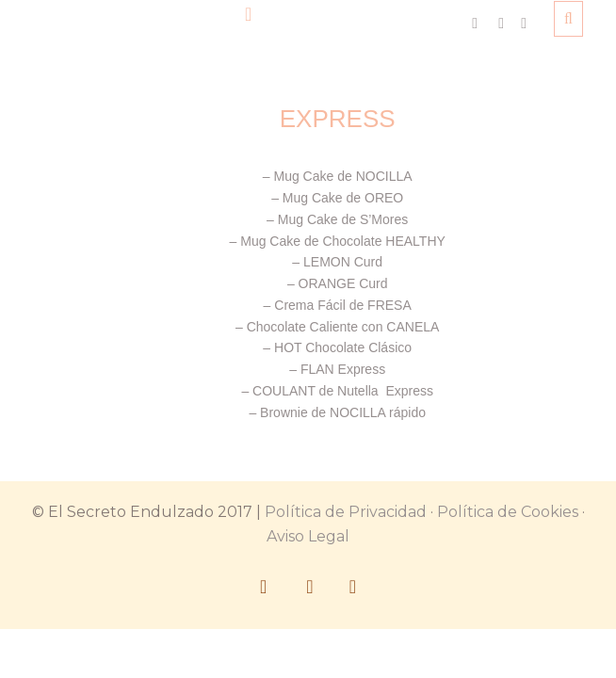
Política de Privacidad (346, 512)
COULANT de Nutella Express (343, 391)
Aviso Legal (308, 536)
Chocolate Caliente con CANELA (343, 327)
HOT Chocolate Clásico (343, 347)
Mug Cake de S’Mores (343, 219)
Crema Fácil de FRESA (342, 305)
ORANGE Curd (343, 283)
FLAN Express (343, 369)
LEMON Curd (343, 262)
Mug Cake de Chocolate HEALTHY (343, 241)
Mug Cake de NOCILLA (342, 176)
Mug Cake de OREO (341, 198)
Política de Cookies (508, 512)
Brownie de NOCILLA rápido (343, 412)
